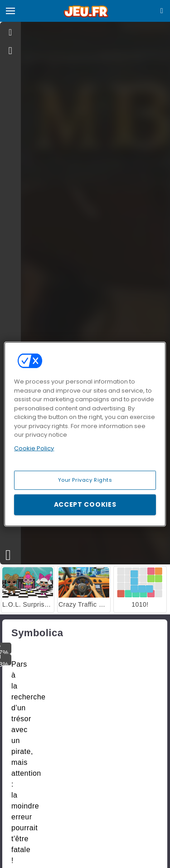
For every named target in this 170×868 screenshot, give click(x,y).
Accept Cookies (85, 504)
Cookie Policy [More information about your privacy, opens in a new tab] (34, 448)
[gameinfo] (11, 51)
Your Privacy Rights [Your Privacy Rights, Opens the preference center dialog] (85, 480)
